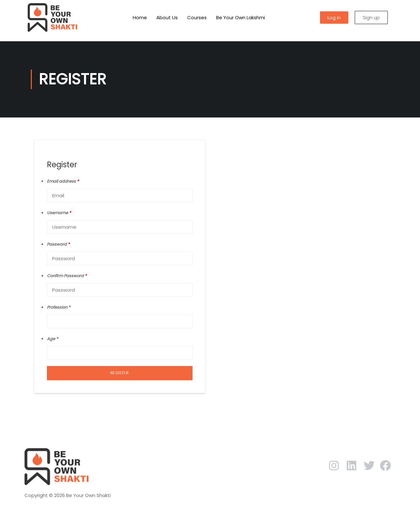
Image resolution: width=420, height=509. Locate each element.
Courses (197, 17)
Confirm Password (67, 276)
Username (59, 213)
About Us (167, 17)
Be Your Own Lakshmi (241, 17)
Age (51, 339)
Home (140, 17)
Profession (57, 307)
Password (58, 244)
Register (120, 373)
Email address (63, 181)
